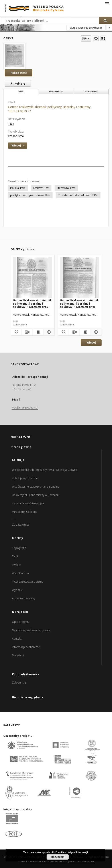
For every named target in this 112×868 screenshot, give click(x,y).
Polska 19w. (18, 188)
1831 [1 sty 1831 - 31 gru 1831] (11, 124)
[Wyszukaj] (106, 21)
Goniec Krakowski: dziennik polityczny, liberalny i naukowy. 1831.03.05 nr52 (32, 303)
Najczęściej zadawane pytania (31, 630)
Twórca (17, 565)
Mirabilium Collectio (25, 512)
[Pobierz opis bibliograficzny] (27, 332)
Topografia (19, 548)
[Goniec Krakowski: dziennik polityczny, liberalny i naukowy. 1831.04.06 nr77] (14, 56)
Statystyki (18, 655)
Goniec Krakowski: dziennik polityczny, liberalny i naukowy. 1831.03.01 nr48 (79, 303)
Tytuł (15, 556)
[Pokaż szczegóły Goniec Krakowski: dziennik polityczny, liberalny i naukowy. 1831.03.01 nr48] (95, 332)
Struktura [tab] (91, 92)
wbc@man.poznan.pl (25, 407)
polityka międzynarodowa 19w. (30, 195)
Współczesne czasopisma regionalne (36, 487)
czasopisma (16, 136)
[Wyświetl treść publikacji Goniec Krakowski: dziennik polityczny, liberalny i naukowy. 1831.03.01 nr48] (85, 332)
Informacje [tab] (56, 92)
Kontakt (17, 639)
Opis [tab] (21, 92)
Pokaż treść (19, 73)
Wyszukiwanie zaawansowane (86, 28)
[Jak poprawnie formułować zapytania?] (109, 28)
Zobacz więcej (21, 525)
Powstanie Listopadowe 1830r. (78, 195)
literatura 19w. (66, 188)
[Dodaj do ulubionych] (96, 38)
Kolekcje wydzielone (25, 478)
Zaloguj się (19, 683)
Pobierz (17, 84)
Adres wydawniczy (24, 598)
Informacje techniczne (26, 647)
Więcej (91, 343)
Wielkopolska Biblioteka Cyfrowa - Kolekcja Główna (45, 470)
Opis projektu (21, 622)
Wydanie (18, 590)
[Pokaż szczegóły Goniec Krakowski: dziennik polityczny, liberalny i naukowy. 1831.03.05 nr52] (48, 332)
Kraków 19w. (41, 188)
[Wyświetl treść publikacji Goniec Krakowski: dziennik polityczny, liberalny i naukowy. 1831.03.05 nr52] (38, 332)
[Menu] (107, 4)
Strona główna (21, 447)
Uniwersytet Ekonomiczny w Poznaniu (36, 495)
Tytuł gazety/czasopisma (28, 582)
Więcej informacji (78, 852)
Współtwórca (20, 573)
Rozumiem (58, 857)
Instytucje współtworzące (28, 503)
